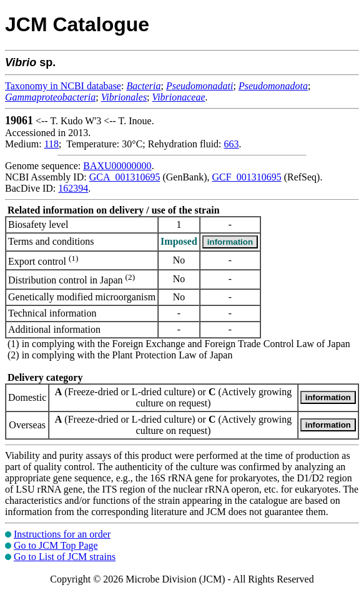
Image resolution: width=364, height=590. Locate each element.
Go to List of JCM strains (65, 557)
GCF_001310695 (247, 177)
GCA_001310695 (125, 177)
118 (52, 144)
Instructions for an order (62, 534)
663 (232, 144)
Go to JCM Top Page (56, 545)
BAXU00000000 (117, 166)
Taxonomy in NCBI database (63, 86)
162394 (73, 188)
